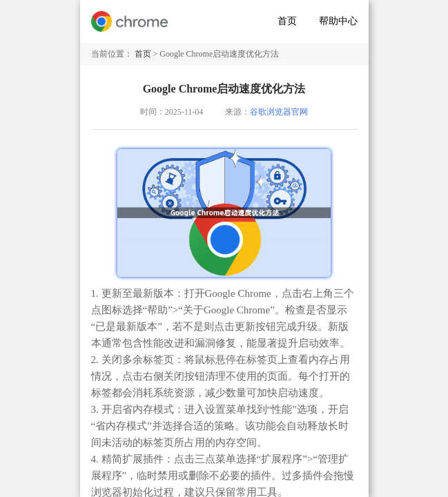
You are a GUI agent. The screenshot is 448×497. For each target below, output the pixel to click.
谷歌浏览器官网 (279, 112)
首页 (287, 21)
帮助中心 (338, 21)
